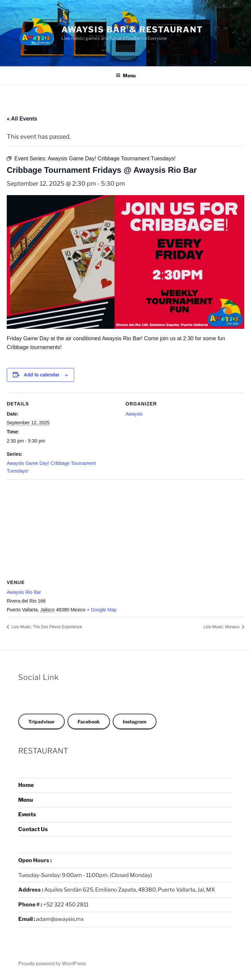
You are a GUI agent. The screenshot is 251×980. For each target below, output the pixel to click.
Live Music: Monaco (222, 627)
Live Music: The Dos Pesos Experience (46, 627)
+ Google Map (102, 610)
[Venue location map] (125, 528)
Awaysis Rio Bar (24, 592)
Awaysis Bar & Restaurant (132, 30)
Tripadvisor (41, 722)
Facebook (89, 722)
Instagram (135, 722)
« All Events (22, 119)
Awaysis (134, 414)
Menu (126, 75)
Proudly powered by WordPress (52, 963)
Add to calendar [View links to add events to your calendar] (42, 375)
